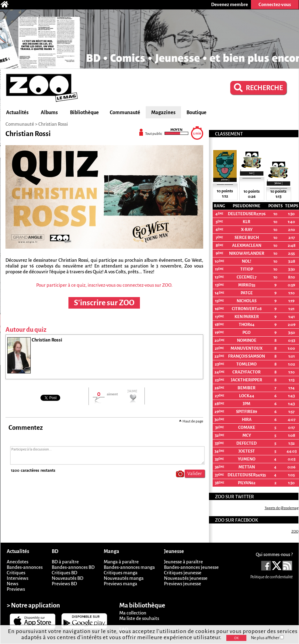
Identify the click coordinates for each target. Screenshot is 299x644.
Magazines (163, 113)
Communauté (125, 113)
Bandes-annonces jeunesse (191, 567)
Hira (247, 420)
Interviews (17, 578)
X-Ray (247, 230)
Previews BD (64, 584)
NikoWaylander (247, 253)
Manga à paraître (121, 562)
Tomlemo (247, 364)
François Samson (247, 356)
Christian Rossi (53, 124)
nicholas (247, 301)
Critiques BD (64, 573)
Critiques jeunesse (183, 573)
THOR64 (247, 325)
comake (247, 427)
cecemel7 (247, 277)
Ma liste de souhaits (139, 618)
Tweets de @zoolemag (282, 508)
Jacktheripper (247, 380)
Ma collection (133, 613)
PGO (247, 332)
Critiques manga (121, 573)
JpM (247, 404)
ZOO (295, 532)
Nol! (247, 261)
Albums (49, 113)
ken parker (247, 317)
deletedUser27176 (247, 214)
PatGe (247, 293)
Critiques (16, 573)
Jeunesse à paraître (183, 562)
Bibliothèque (84, 113)
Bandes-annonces (25, 567)
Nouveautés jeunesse (186, 578)
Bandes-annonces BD (73, 567)
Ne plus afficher (267, 638)
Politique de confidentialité (271, 577)
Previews (16, 589)
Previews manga (120, 584)
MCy (247, 435)
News (12, 584)
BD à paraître (65, 562)
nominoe (247, 340)
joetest (247, 451)
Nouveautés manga (124, 578)
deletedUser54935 (247, 475)
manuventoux (247, 348)
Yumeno (247, 459)
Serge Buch (247, 238)
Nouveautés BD (68, 578)
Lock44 (247, 396)
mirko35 (247, 285)
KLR (247, 222)
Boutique (196, 113)
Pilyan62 (247, 483)
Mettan (247, 467)
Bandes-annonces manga (129, 567)
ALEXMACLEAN (247, 245)
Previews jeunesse (183, 584)
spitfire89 (247, 412)
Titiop (247, 269)
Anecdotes (17, 562)
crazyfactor (247, 372)
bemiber (247, 388)
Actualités (17, 113)
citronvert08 (247, 309)
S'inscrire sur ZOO (104, 303)
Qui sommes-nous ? (274, 555)
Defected (247, 443)
